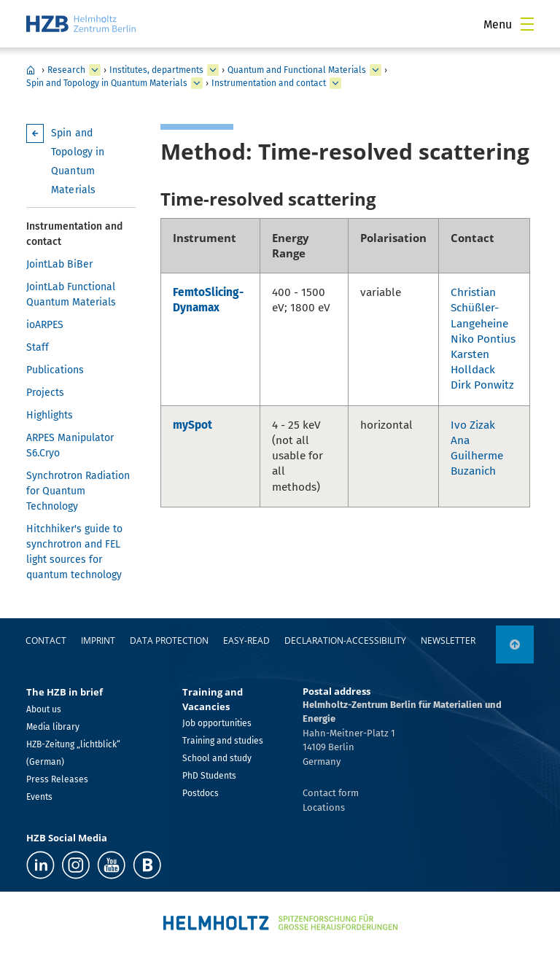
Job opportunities (217, 723)
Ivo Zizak (473, 425)
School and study (217, 758)
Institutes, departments (156, 70)
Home (31, 70)
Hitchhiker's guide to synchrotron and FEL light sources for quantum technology (74, 552)
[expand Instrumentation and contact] (335, 83)
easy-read (246, 640)
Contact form (331, 793)
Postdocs (201, 793)
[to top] (515, 644)
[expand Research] (95, 70)
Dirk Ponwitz (482, 385)
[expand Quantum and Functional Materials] (376, 70)
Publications (55, 370)
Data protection (169, 640)
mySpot (192, 425)
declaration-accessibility (345, 640)
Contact (46, 640)
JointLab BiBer (59, 264)
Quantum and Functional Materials (297, 70)
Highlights (50, 415)
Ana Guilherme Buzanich (477, 456)
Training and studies (223, 741)
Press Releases (57, 779)
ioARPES (45, 325)
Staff (38, 347)
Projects (45, 393)
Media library (53, 727)
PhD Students (209, 776)
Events (39, 797)
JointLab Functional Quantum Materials (71, 295)
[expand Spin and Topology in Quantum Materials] (197, 83)
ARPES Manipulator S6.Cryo (70, 445)
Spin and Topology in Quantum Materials (107, 83)
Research (66, 70)
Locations (324, 807)
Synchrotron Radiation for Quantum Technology (78, 491)
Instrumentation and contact (269, 83)
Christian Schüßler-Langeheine (479, 308)
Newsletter (448, 640)
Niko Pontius (483, 339)
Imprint (98, 640)
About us (44, 709)
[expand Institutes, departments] (213, 70)
